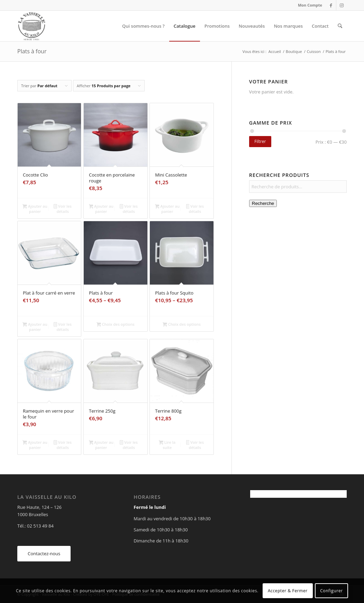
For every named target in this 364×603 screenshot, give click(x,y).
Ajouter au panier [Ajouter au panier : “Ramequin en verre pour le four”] (35, 445)
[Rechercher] (340, 26)
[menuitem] (308, 5)
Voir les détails (62, 209)
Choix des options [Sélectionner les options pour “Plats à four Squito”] (182, 325)
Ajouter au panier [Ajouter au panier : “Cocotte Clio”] (35, 209)
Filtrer (260, 141)
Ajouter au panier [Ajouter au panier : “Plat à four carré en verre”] (35, 327)
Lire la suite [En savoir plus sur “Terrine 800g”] (167, 445)
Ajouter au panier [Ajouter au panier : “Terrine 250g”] (101, 445)
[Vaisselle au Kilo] (31, 26)
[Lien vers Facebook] (331, 5)
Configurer (331, 591)
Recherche (263, 203)
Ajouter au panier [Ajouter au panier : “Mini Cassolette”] (167, 209)
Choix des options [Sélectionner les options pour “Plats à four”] (116, 325)
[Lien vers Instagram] (342, 5)
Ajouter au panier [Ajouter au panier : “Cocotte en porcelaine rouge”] (101, 209)
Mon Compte (310, 5)
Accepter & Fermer (288, 591)
